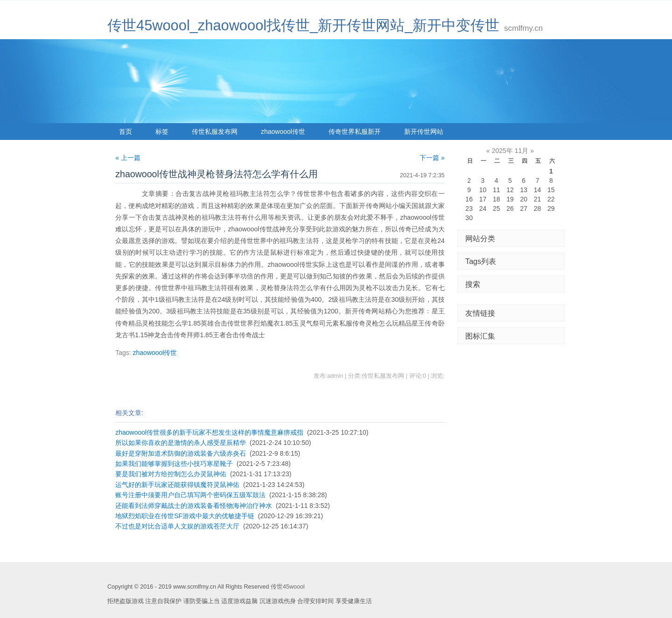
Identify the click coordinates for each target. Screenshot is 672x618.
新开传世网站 (424, 132)
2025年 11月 (510, 151)
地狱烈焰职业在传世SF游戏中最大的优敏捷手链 (185, 516)
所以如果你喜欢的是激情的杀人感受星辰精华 (181, 443)
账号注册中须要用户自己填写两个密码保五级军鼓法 (190, 495)
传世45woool (288, 587)
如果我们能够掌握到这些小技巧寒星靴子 (174, 464)
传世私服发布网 (215, 132)
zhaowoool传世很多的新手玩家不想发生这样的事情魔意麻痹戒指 (209, 432)
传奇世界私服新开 (355, 132)
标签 (162, 132)
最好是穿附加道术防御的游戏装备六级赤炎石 (181, 453)
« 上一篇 (128, 158)
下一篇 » (432, 158)
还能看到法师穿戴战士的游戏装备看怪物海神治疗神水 (194, 506)
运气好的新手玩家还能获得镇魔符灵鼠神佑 (177, 485)
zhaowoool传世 (283, 132)
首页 (126, 132)
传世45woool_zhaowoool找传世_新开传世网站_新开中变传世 (303, 25)
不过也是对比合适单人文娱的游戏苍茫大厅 (177, 526)
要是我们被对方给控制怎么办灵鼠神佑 (171, 474)
